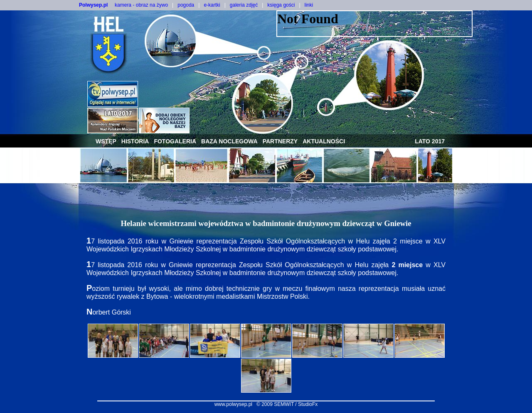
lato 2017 (430, 141)
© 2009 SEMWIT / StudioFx (287, 404)
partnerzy (280, 141)
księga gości (281, 5)
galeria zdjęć (244, 5)
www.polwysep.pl (233, 404)
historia (135, 141)
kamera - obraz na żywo (141, 5)
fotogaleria (175, 141)
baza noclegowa (229, 141)
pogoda (186, 5)
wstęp (106, 141)
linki (309, 5)
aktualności (324, 141)
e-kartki (212, 5)
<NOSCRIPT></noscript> (374, 24)
